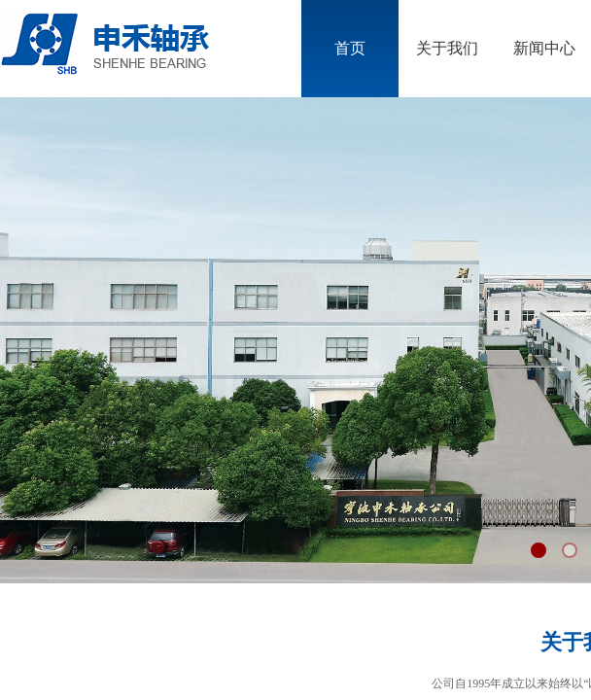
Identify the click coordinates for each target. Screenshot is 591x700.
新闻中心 (544, 48)
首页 (350, 48)
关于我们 (447, 48)
